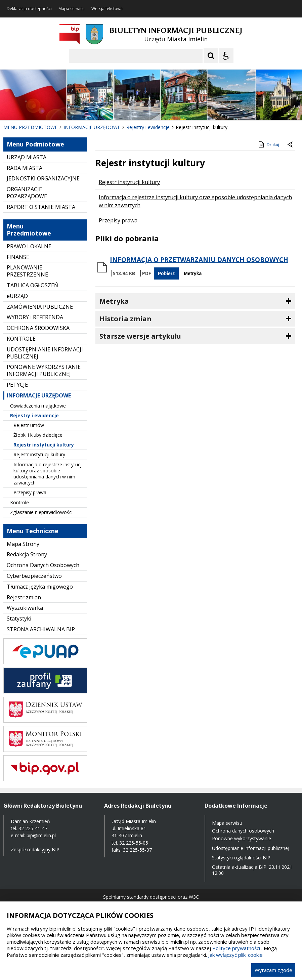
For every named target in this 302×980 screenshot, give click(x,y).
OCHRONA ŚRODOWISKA (38, 328)
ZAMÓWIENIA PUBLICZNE (40, 307)
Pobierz (166, 273)
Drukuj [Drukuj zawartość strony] (268, 144)
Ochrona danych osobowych (243, 831)
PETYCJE (17, 385)
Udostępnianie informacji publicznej (251, 848)
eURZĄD (17, 296)
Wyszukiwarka (25, 608)
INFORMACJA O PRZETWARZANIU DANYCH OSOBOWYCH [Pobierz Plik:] (199, 260)
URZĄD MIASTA (27, 157)
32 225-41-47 (33, 828)
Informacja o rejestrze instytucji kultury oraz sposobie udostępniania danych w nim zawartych (48, 474)
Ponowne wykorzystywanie (242, 838)
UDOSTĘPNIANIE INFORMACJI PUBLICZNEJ (45, 353)
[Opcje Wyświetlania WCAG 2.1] (226, 56)
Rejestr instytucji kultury (44, 445)
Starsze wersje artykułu (140, 336)
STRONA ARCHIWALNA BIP (41, 629)
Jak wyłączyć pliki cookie (235, 955)
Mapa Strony (23, 544)
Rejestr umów (29, 425)
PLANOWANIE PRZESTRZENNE (27, 271)
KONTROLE (21, 339)
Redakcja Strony (27, 554)
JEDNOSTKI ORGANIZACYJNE (43, 178)
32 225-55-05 (134, 843)
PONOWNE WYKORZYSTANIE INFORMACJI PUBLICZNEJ (44, 370)
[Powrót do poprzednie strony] (291, 145)
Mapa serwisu (72, 9)
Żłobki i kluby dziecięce (38, 435)
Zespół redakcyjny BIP (35, 849)
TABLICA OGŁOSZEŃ (32, 285)
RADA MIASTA (25, 168)
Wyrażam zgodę (273, 970)
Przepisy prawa (30, 492)
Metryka (193, 273)
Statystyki (19, 619)
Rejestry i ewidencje (34, 415)
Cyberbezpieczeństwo (34, 576)
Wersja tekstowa (107, 9)
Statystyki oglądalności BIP (241, 858)
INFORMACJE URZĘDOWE (39, 395)
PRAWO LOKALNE (29, 246)
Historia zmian (125, 319)
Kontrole (19, 502)
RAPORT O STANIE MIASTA (41, 207)
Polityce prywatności (236, 948)
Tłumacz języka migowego (40, 587)
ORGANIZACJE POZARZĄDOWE (27, 193)
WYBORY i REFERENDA (35, 317)
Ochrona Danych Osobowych (43, 565)
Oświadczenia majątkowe (38, 406)
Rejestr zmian (24, 597)
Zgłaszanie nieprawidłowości (41, 512)
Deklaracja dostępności (29, 9)
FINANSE (18, 257)
